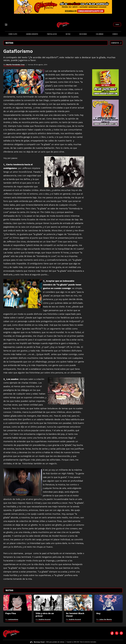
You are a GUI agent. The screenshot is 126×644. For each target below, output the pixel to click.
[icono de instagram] (121, 633)
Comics (115, 34)
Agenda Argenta (32, 34)
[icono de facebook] (112, 633)
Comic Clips (13, 34)
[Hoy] (108, 603)
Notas (68, 34)
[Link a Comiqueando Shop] (117, 25)
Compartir (116, 43)
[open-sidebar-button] (6, 25)
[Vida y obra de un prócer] (48, 603)
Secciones (83, 34)
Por (12, 619)
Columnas (100, 34)
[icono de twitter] (117, 633)
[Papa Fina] (18, 603)
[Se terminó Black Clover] (78, 603)
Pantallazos (52, 34)
